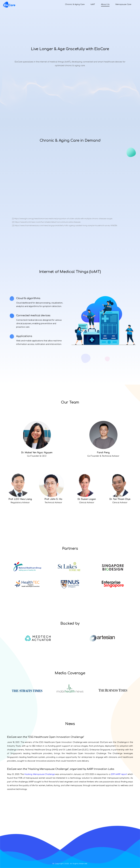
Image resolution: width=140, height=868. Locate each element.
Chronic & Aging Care (75, 4)
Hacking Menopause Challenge (39, 774)
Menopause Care (123, 4)
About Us (105, 4)
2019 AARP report (119, 774)
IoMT (93, 4)
